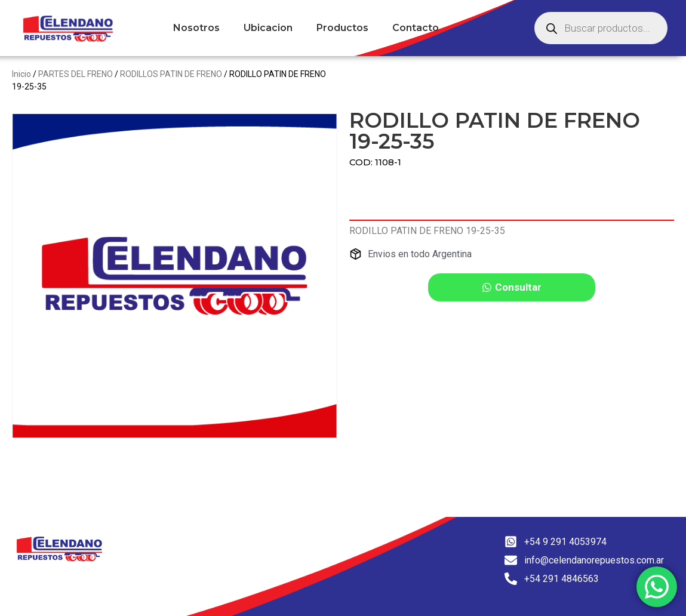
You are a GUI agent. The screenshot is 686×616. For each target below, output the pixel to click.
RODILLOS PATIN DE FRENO (171, 74)
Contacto (416, 28)
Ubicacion (268, 28)
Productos (342, 28)
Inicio (21, 74)
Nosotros (196, 28)
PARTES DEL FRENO (76, 74)
